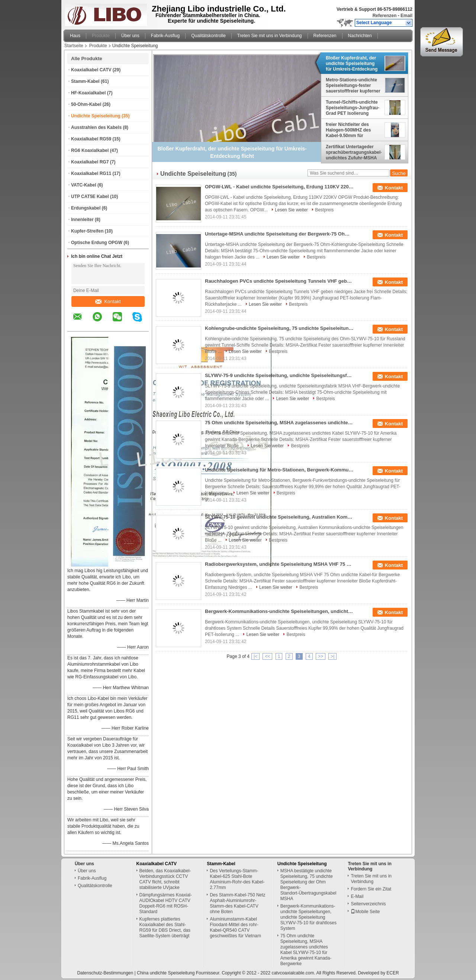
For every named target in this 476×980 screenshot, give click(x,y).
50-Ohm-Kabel (86, 104)
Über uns (130, 36)
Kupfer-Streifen (87, 231)
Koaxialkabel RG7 (90, 162)
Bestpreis (324, 210)
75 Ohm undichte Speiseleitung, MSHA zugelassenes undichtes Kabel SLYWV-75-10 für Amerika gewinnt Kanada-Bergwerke (279, 423)
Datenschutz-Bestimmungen (105, 973)
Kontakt (108, 301)
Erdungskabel (86, 208)
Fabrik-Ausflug (165, 36)
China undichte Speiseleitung (166, 973)
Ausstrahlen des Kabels (96, 127)
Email (406, 16)
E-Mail (357, 896)
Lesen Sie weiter (291, 210)
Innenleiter (82, 220)
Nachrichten (360, 36)
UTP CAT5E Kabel (90, 197)
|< (255, 656)
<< (267, 656)
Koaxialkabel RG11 (91, 173)
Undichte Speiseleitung (96, 116)
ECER (393, 973)
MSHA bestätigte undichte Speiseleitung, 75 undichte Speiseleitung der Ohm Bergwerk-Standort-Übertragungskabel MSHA (308, 885)
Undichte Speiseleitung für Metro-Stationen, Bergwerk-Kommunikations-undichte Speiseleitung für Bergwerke (279, 470)
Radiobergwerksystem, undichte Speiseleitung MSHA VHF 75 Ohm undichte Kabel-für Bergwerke (279, 564)
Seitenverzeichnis (368, 904)
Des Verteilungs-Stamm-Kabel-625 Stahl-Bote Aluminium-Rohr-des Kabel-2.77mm (237, 879)
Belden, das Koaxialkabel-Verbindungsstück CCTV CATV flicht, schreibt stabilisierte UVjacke (165, 879)
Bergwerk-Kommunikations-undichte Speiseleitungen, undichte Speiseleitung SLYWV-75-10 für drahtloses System (279, 611)
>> (321, 656)
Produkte (101, 36)
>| (332, 656)
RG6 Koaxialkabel (90, 150)
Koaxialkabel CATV (91, 70)
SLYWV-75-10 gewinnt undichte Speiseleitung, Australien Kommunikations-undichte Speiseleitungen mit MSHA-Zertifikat (279, 517)
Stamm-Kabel (85, 81)
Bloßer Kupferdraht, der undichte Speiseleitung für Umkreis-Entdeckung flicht (352, 64)
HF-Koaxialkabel (88, 93)
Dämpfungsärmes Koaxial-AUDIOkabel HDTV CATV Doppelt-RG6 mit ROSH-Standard (166, 903)
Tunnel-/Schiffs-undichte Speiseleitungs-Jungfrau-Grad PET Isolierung (353, 108)
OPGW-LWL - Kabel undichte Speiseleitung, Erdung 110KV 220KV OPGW (279, 187)
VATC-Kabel (84, 185)
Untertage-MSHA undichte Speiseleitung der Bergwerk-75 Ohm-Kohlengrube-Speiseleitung (279, 234)
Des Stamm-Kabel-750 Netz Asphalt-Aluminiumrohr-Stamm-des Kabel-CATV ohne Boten (237, 903)
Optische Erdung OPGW (97, 243)
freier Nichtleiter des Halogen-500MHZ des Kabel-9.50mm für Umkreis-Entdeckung (348, 130)
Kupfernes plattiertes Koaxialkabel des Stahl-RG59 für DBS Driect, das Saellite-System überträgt (165, 927)
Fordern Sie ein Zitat (371, 889)
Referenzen (385, 16)
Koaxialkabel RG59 (91, 139)
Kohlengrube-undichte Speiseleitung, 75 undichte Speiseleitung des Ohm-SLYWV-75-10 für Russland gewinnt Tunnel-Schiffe (279, 328)
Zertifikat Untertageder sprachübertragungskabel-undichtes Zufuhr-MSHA (354, 152)
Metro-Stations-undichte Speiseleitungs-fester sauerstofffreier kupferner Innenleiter (353, 85)
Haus (75, 36)
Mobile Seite (365, 912)
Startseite (74, 46)
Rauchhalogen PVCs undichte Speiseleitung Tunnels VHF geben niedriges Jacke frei (279, 281)
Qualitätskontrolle (208, 36)
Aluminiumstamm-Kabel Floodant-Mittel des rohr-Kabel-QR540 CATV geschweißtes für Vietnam (235, 927)
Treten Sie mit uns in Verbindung (270, 36)
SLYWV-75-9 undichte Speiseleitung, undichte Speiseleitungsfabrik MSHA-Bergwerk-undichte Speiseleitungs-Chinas (279, 375)
